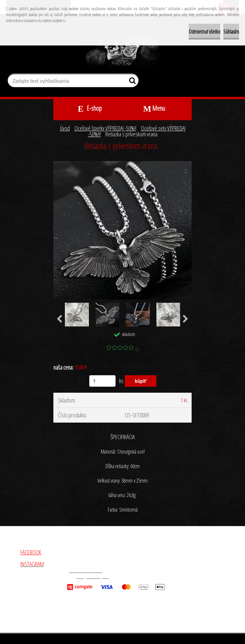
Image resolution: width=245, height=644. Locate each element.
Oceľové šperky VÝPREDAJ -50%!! (105, 128)
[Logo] (123, 52)
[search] (131, 82)
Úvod (65, 128)
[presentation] (59, 319)
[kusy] (102, 381)
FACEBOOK (31, 552)
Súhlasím (231, 32)
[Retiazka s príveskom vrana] (122, 164)
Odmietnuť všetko (204, 32)
